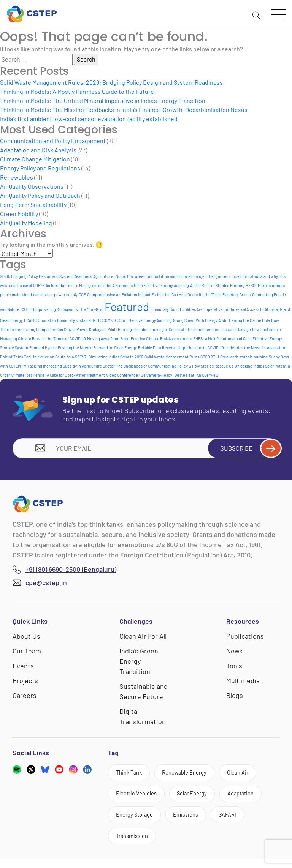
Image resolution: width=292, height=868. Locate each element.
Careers (25, 698)
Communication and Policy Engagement (53, 141)
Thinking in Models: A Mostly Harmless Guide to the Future (77, 91)
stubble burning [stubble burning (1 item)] (254, 357)
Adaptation (254, 798)
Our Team (27, 653)
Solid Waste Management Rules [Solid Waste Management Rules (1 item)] (172, 357)
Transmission (135, 844)
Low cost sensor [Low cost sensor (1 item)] (267, 329)
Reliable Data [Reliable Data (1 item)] (149, 348)
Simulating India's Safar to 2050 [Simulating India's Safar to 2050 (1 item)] (116, 357)
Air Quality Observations (32, 186)
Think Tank (131, 776)
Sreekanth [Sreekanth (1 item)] (229, 357)
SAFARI (239, 821)
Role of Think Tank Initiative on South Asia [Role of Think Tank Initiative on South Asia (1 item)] (37, 357)
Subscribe (247, 449)
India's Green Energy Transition (139, 663)
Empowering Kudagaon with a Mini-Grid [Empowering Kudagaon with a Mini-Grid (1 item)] (68, 309)
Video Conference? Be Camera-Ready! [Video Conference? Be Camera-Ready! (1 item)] (140, 375)
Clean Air (252, 776)
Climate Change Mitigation (35, 159)
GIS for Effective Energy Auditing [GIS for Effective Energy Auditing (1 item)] (143, 320)
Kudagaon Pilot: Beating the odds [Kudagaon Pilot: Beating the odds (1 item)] (119, 329)
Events (23, 668)
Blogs (235, 698)
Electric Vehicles (139, 798)
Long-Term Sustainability (33, 204)
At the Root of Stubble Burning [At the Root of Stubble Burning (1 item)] (217, 285)
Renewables (17, 177)
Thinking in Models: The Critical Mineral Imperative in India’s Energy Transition (103, 100)
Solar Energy (200, 798)
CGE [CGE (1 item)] (82, 294)
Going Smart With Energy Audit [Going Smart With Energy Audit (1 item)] (200, 320)
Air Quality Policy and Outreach (40, 195)
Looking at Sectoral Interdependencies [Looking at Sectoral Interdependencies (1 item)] (184, 329)
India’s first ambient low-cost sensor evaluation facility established (89, 119)
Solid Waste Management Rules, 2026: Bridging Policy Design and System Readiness (111, 82)
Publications (245, 638)
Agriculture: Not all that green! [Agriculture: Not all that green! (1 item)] (120, 276)
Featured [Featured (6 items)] (127, 307)
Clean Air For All (143, 638)
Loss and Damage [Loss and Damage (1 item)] (236, 329)
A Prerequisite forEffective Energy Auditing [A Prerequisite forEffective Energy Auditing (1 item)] (151, 285)
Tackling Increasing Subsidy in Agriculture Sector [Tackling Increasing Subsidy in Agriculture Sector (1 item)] (71, 366)
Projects (25, 683)
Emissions (194, 821)
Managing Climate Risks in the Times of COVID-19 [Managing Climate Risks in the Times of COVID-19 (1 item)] (43, 339)
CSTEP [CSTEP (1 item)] (26, 309)
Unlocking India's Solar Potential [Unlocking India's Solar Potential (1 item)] (263, 366)
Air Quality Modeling (26, 223)
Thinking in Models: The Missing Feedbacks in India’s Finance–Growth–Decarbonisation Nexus (124, 110)
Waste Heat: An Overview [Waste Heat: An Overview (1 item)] (197, 375)
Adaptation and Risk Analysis (38, 150)
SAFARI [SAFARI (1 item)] (81, 357)
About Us (26, 638)
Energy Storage (137, 821)
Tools (234, 668)
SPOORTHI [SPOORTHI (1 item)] (210, 357)
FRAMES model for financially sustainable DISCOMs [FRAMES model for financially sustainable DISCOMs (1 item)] (68, 320)
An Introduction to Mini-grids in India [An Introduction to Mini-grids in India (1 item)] (78, 285)
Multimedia (243, 683)
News (234, 653)
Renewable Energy (192, 776)
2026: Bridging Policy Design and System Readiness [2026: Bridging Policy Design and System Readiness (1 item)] (46, 276)
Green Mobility (19, 214)
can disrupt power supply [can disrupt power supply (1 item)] (55, 294)
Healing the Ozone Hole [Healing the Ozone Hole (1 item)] (249, 320)
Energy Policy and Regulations (40, 168)
